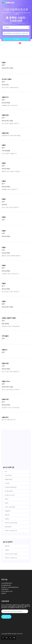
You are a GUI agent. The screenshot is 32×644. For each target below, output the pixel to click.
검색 (16, 39)
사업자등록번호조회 (7, 583)
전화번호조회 (5, 589)
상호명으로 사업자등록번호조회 (10, 587)
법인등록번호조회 (6, 585)
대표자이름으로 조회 (7, 591)
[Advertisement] (16, 50)
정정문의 (4, 593)
